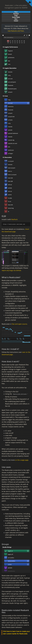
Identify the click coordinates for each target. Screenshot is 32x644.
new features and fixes (16, 31)
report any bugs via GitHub (11, 270)
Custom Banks (16, 17)
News (16, 19)
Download (16, 14)
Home (16, 12)
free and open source (19, 324)
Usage (16, 15)
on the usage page (22, 460)
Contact (16, 21)
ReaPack (14, 219)
